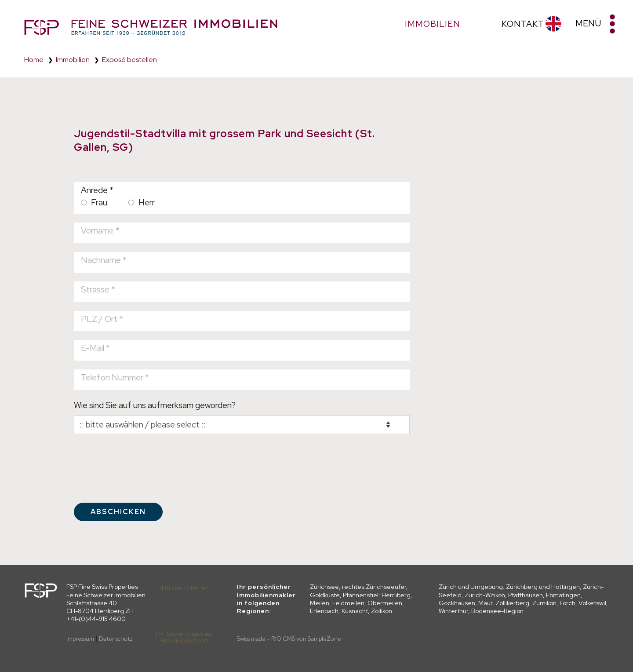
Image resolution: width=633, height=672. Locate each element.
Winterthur (453, 611)
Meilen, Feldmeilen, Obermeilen (356, 603)
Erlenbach (324, 611)
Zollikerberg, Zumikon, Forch (535, 603)
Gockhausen (457, 603)
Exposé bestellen (129, 60)
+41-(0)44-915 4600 (96, 619)
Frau (94, 202)
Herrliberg (396, 595)
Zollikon (382, 611)
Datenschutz (116, 639)
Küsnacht (355, 611)
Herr (142, 202)
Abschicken (118, 512)
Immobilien (73, 60)
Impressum (80, 639)
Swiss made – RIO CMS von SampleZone (289, 639)
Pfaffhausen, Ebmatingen (544, 595)
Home (34, 60)
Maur (485, 603)
